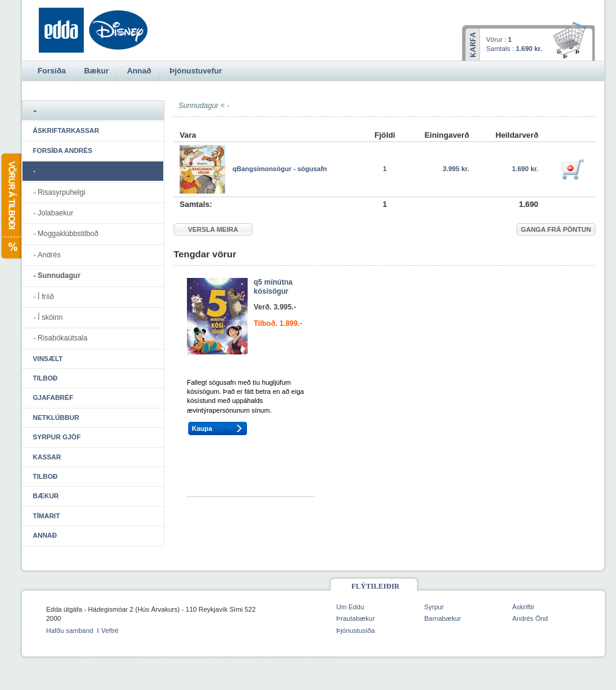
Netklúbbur (56, 418)
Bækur (46, 496)
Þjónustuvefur (195, 71)
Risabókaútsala (63, 338)
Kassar (47, 457)
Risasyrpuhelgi (62, 192)
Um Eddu (350, 607)
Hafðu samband (70, 631)
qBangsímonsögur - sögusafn (280, 169)
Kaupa (202, 428)
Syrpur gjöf (57, 437)
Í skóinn (50, 317)
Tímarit (46, 516)
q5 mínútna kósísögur (273, 287)
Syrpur (434, 607)
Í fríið (46, 297)
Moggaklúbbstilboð (68, 234)
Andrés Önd (530, 618)
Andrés (49, 255)
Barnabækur (443, 618)
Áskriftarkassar (66, 130)
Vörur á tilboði (11, 206)
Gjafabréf (53, 397)
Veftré (110, 631)
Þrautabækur (356, 618)
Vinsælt (48, 359)
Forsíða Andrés (63, 151)
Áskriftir (523, 607)
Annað (45, 535)
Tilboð (45, 378)
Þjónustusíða (356, 631)
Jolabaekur (56, 213)
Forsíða (52, 71)
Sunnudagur (59, 276)
